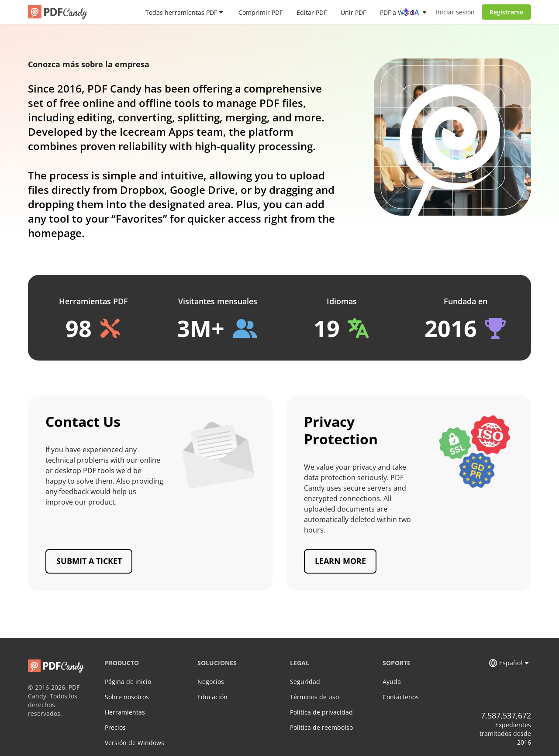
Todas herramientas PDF (181, 12)
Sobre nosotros (127, 697)
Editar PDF (312, 12)
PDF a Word (397, 12)
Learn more (340, 561)
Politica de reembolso (321, 727)
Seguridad (305, 682)
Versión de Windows (135, 743)
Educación (212, 697)
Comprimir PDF (261, 12)
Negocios (211, 682)
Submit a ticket (89, 561)
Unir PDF (353, 12)
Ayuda (392, 682)
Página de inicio (128, 682)
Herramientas (125, 712)
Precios (115, 727)
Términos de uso (314, 697)
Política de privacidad (321, 712)
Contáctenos (401, 697)
